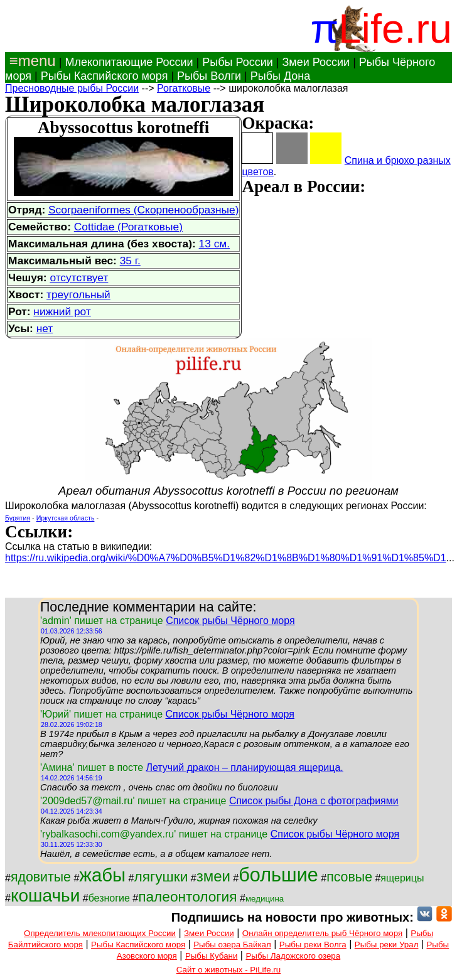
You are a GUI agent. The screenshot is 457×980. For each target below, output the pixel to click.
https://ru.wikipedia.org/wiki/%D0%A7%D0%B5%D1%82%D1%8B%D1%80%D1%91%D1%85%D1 (226, 558)
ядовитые (41, 877)
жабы (102, 875)
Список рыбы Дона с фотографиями (314, 801)
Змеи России (316, 62)
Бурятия (18, 518)
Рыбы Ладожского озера (293, 956)
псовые (349, 877)
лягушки (161, 876)
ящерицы (402, 878)
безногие (109, 898)
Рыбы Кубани (212, 956)
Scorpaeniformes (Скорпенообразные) (143, 210)
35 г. (130, 261)
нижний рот (62, 311)
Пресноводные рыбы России (72, 88)
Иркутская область (66, 518)
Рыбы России (238, 62)
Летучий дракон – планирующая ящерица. (244, 767)
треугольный (78, 294)
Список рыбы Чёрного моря (230, 621)
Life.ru (395, 29)
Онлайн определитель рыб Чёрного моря (322, 933)
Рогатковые (184, 88)
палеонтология (187, 897)
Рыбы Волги (209, 76)
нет (45, 328)
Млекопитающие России (129, 62)
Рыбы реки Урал (387, 945)
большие (278, 875)
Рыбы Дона (281, 76)
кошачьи (45, 896)
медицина (265, 899)
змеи (213, 876)
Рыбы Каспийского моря (105, 76)
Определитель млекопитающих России (100, 933)
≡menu (30, 61)
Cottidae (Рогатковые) (128, 227)
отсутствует (79, 277)
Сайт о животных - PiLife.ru (228, 970)
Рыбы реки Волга (313, 945)
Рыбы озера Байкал (232, 945)
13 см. (214, 244)
